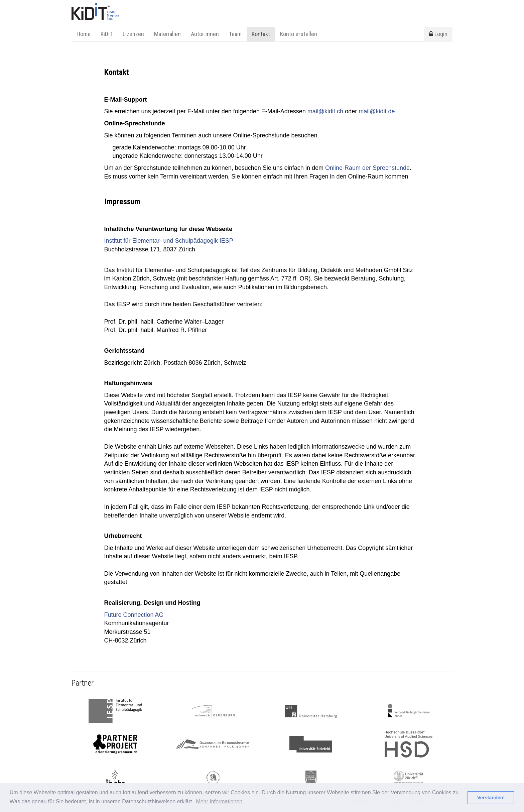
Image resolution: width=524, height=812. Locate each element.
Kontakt (261, 34)
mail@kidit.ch (325, 111)
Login (438, 34)
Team (235, 34)
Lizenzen (133, 34)
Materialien (167, 34)
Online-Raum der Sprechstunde (367, 168)
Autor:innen (205, 34)
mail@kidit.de (377, 111)
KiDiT (107, 34)
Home (84, 34)
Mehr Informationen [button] (219, 801)
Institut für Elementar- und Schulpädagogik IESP (169, 241)
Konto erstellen (299, 34)
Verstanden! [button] (491, 798)
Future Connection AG (134, 615)
